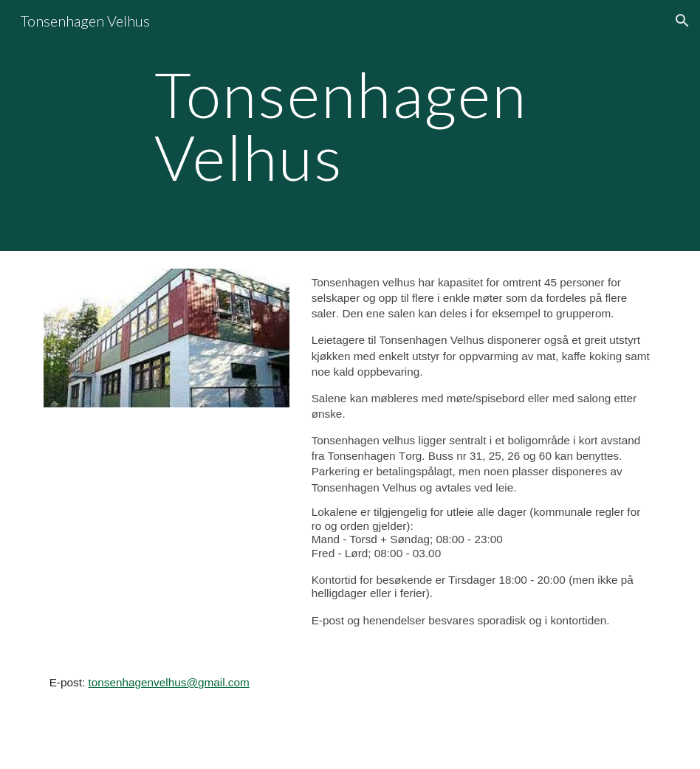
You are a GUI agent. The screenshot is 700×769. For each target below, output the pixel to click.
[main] (350, 126)
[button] (682, 21)
